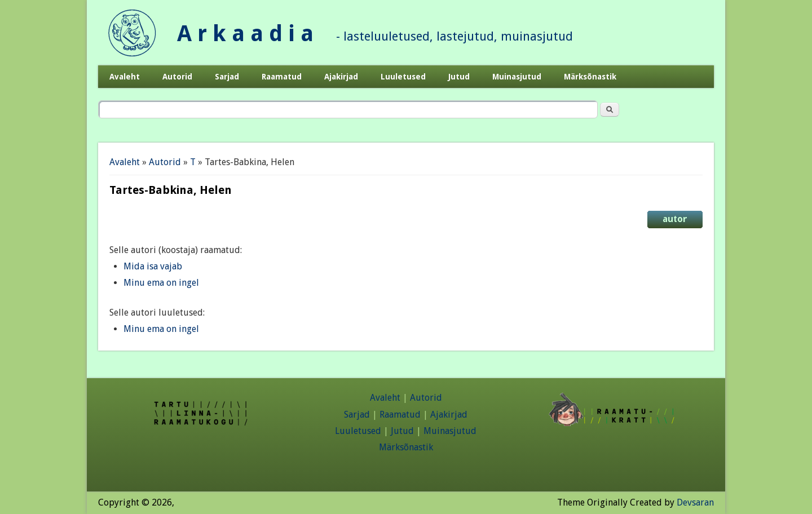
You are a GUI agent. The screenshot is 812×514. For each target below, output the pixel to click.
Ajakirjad (341, 77)
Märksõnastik (590, 77)
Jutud (459, 77)
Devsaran (695, 502)
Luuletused (403, 77)
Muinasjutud (517, 77)
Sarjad (227, 77)
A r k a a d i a (245, 34)
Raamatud (282, 77)
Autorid (177, 77)
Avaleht (125, 77)
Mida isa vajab (153, 266)
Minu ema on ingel (161, 283)
